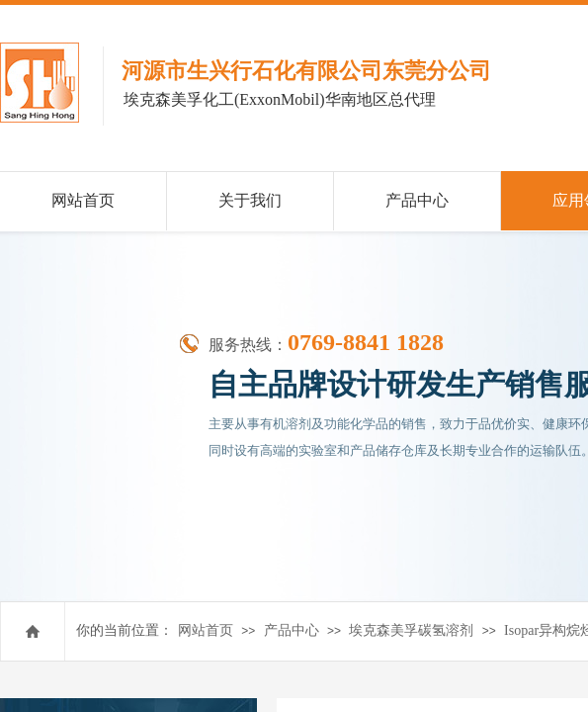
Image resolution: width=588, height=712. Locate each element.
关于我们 (250, 200)
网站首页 (206, 630)
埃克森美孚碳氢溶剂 (411, 630)
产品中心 (292, 630)
